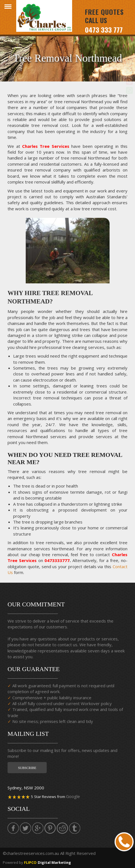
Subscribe (27, 768)
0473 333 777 (104, 30)
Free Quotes (104, 12)
